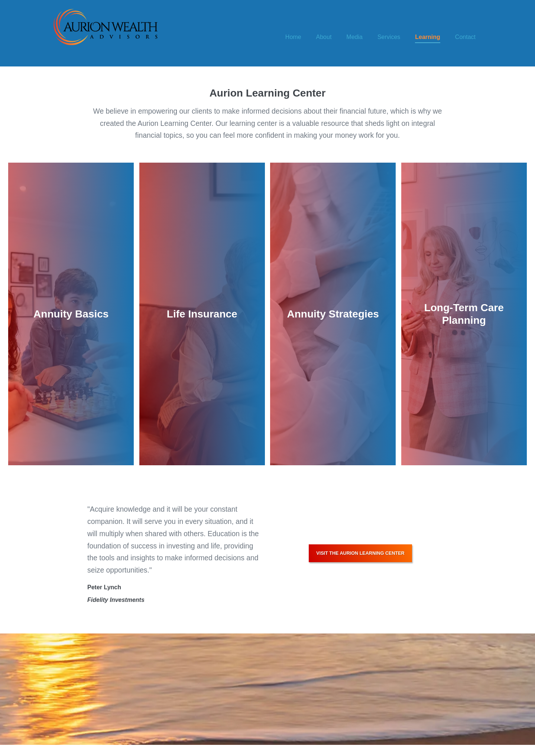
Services (389, 37)
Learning (428, 37)
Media (354, 37)
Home (293, 37)
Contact (465, 37)
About (324, 37)
